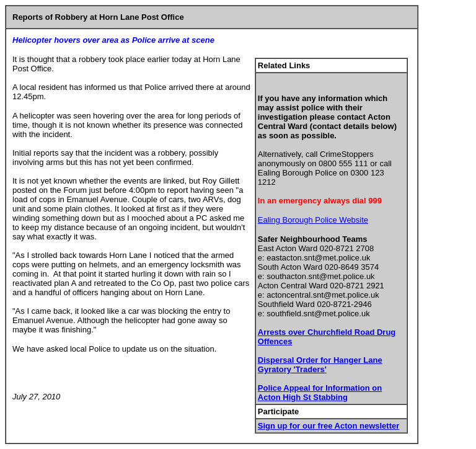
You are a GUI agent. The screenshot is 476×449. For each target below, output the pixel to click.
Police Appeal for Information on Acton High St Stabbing (320, 393)
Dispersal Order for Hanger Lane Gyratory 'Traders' (320, 365)
